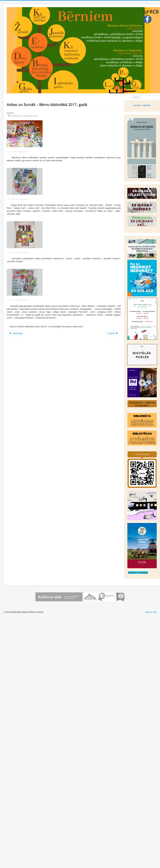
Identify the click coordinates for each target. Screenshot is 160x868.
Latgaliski (146, 105)
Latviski (136, 105)
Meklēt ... (131, 95)
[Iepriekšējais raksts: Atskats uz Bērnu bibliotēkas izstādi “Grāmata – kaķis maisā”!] (16, 333)
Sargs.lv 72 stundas (138, 573)
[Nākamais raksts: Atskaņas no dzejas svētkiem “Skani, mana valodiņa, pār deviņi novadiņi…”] (113, 333)
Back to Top (151, 612)
